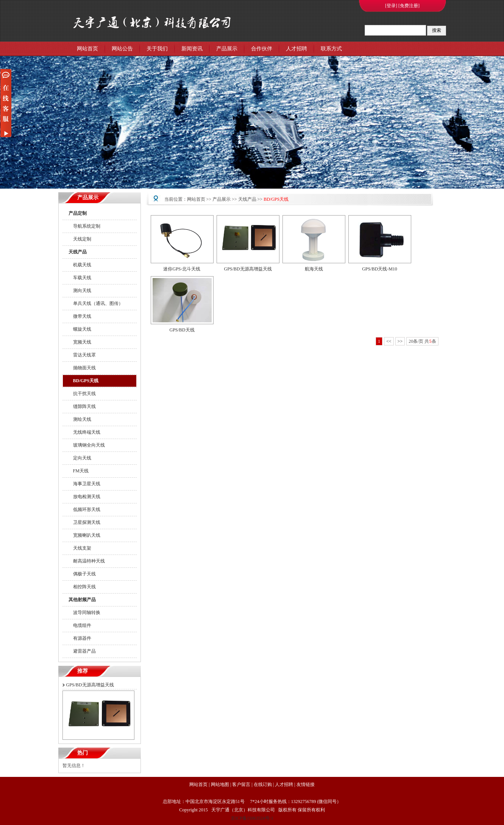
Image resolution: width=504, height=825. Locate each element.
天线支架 (80, 548)
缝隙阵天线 (82, 406)
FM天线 (79, 471)
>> (400, 341)
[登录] (391, 6)
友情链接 (306, 784)
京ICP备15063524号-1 (252, 818)
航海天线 (314, 269)
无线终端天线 (84, 432)
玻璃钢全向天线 (87, 445)
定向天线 (80, 458)
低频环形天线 (84, 509)
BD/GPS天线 (83, 381)
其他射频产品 (82, 600)
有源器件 (80, 638)
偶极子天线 (82, 574)
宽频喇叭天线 (84, 535)
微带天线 (80, 316)
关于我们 (157, 49)
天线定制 (80, 239)
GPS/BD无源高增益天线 (90, 685)
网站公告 (122, 49)
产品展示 (227, 49)
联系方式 (331, 49)
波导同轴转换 (84, 612)
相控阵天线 (82, 587)
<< (389, 341)
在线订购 (263, 784)
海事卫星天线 (84, 484)
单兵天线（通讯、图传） (96, 303)
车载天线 (80, 278)
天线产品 (78, 252)
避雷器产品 (82, 651)
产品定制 (78, 213)
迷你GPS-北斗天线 (182, 269)
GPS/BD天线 (182, 330)
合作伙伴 (262, 49)
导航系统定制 (84, 226)
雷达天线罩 (82, 355)
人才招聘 (296, 49)
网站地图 (220, 784)
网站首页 (87, 49)
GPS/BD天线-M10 (380, 269)
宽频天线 (80, 342)
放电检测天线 (84, 497)
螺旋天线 (80, 329)
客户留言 (241, 784)
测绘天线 (80, 419)
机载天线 (80, 265)
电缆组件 (80, 625)
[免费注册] (409, 6)
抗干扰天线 (82, 394)
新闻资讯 (192, 49)
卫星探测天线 (84, 522)
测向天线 (80, 291)
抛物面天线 (82, 368)
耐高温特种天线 (87, 561)
